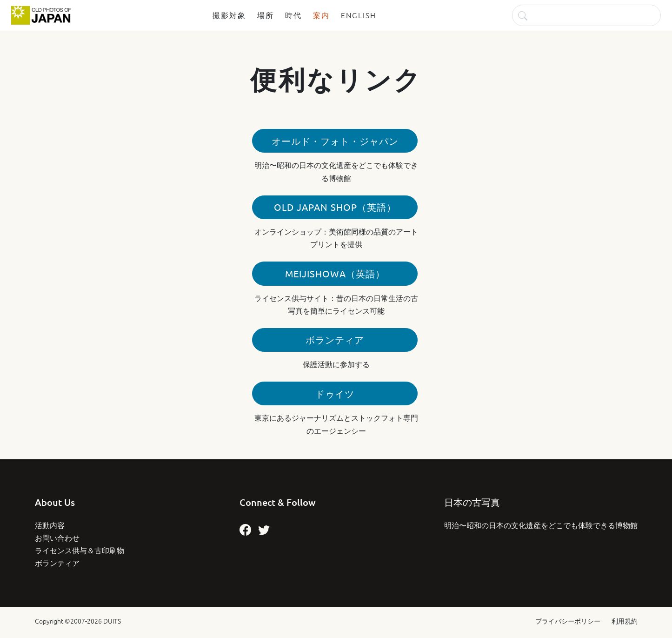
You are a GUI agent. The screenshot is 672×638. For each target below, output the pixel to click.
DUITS (112, 621)
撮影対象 (229, 15)
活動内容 (50, 525)
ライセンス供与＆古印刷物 (80, 550)
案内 (321, 15)
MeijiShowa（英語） (335, 273)
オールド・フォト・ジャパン (335, 141)
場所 (266, 15)
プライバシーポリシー (568, 621)
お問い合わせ (57, 537)
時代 (293, 15)
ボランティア (335, 339)
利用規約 (625, 621)
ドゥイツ (335, 393)
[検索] (586, 15)
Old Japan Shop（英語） (335, 207)
